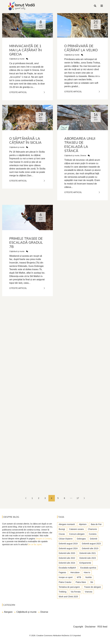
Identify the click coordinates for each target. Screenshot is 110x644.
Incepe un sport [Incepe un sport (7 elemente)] (66, 577)
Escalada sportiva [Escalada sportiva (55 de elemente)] (88, 568)
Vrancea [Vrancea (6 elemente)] (89, 592)
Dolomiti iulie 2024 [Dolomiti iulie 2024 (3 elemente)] (67, 563)
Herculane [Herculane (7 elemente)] (75, 572)
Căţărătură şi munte (17, 59)
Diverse (83, 156)
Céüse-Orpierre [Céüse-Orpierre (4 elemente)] (66, 539)
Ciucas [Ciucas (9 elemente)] (62, 534)
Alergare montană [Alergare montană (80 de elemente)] (67, 524)
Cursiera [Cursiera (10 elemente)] (93, 534)
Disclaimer (90, 627)
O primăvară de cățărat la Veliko (81, 48)
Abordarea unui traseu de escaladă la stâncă (80, 145)
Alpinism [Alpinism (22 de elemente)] (83, 524)
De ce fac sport (35, 544)
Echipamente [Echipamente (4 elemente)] (85, 563)
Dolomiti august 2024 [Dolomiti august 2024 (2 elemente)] (68, 548)
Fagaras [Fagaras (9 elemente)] (62, 572)
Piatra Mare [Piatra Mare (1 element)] (81, 582)
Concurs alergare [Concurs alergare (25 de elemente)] (77, 534)
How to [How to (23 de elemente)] (87, 572)
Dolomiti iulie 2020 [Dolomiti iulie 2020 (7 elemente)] (67, 553)
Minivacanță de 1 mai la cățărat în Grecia (25, 50)
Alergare (8, 612)
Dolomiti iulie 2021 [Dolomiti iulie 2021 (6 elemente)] (88, 553)
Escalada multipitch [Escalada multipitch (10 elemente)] (67, 568)
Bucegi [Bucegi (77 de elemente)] (62, 529)
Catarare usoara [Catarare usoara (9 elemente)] (76, 529)
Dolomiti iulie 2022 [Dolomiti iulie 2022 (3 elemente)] (67, 558)
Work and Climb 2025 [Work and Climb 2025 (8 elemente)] (68, 597)
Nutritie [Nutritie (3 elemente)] (89, 577)
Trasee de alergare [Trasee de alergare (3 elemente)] (93, 587)
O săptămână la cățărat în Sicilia (25, 141)
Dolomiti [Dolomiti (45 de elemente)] (94, 539)
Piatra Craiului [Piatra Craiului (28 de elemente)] (65, 582)
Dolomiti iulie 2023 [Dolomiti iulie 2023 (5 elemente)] (88, 558)
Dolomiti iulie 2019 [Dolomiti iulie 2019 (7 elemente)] (90, 548)
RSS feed (102, 627)
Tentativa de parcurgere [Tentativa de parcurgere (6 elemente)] (69, 587)
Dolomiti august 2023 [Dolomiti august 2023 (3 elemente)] (91, 544)
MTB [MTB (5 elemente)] (79, 577)
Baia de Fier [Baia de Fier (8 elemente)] (96, 524)
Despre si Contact (43, 539)
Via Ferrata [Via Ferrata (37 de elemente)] (76, 592)
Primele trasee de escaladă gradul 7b (26, 243)
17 (78, 498)
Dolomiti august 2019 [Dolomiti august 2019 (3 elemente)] (68, 544)
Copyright (78, 627)
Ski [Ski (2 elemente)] (92, 582)
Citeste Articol (27, 92)
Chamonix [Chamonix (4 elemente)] (92, 529)
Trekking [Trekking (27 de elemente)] (63, 592)
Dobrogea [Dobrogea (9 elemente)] (81, 539)
